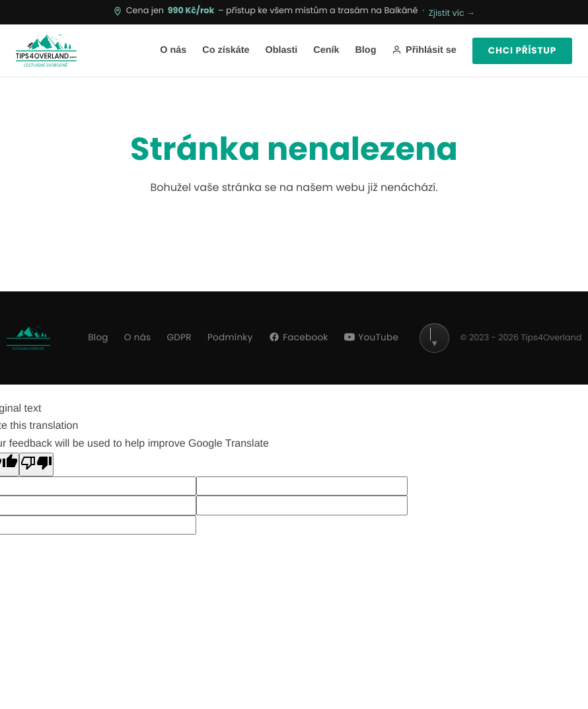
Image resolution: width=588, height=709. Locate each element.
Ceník (326, 50)
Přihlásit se (424, 50)
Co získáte (226, 50)
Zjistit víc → (452, 14)
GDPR (179, 337)
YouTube (372, 337)
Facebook (299, 337)
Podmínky (230, 337)
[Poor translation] (36, 465)
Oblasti (281, 50)
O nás (173, 50)
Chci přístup (522, 51)
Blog (365, 50)
